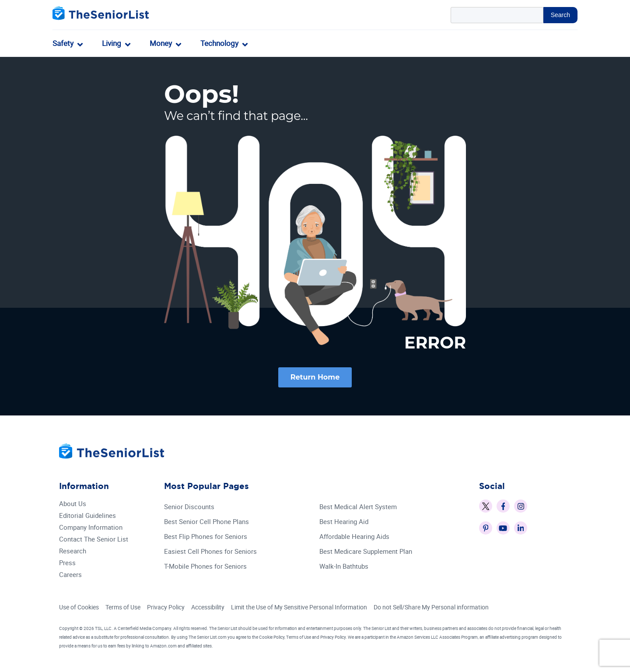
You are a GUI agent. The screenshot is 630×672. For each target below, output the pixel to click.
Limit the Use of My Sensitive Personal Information (299, 607)
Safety (63, 43)
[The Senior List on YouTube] (503, 528)
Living (112, 43)
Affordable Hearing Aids (354, 537)
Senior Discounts (189, 507)
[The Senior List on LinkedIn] (521, 528)
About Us (73, 504)
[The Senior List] (101, 15)
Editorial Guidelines (87, 516)
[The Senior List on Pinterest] (486, 528)
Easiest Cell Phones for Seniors (210, 552)
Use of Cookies (79, 607)
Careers (70, 575)
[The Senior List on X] (486, 507)
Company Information (91, 528)
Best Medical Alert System (358, 507)
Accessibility (208, 607)
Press (67, 563)
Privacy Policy (166, 607)
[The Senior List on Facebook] (503, 507)
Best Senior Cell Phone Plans (206, 522)
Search (560, 15)
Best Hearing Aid (344, 522)
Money (161, 43)
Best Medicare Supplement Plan (366, 552)
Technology (219, 43)
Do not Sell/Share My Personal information (431, 607)
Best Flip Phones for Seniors (206, 537)
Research (73, 551)
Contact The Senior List (94, 540)
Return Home (315, 377)
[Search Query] (497, 15)
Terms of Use (123, 607)
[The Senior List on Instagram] (521, 507)
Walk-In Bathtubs (344, 567)
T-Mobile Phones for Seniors (205, 567)
